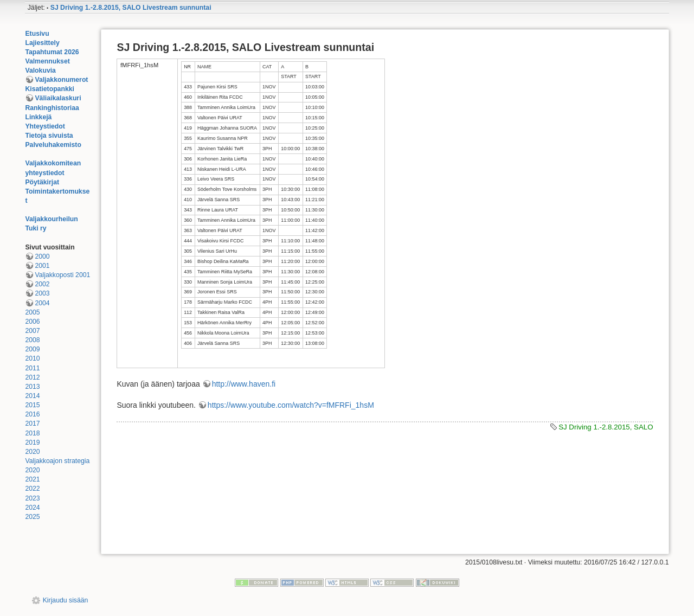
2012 (32, 377)
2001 (42, 266)
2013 (32, 387)
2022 (32, 489)
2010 (32, 358)
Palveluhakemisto (53, 145)
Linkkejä (38, 117)
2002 (42, 284)
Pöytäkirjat (42, 182)
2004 (42, 303)
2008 (32, 340)
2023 (32, 498)
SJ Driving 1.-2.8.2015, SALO (606, 427)
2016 (32, 414)
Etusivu (37, 34)
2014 (32, 396)
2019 (32, 442)
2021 (32, 479)
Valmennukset (47, 61)
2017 (32, 424)
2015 (32, 405)
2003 (42, 293)
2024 (32, 508)
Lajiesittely (42, 43)
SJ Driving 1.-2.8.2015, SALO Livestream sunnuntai (131, 8)
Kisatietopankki (50, 89)
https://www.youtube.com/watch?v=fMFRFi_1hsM (291, 405)
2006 (32, 322)
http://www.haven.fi (244, 384)
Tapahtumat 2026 (52, 52)
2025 (32, 517)
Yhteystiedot (45, 126)
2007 (32, 331)
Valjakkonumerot (61, 80)
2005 (32, 312)
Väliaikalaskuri (58, 98)
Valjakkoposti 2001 (62, 275)
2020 (32, 452)
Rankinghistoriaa (52, 108)
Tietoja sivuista (49, 136)
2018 (32, 433)
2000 (42, 256)
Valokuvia (40, 70)
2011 (32, 368)
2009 (32, 349)
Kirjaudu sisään (66, 600)
